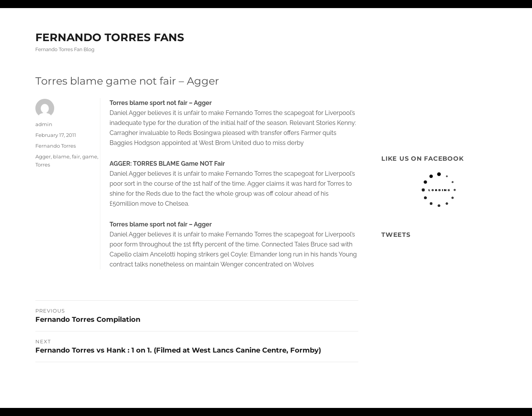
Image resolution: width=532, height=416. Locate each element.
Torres (43, 165)
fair (76, 156)
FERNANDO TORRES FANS (110, 37)
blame (61, 156)
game (90, 156)
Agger (43, 156)
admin (44, 124)
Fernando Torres (56, 146)
